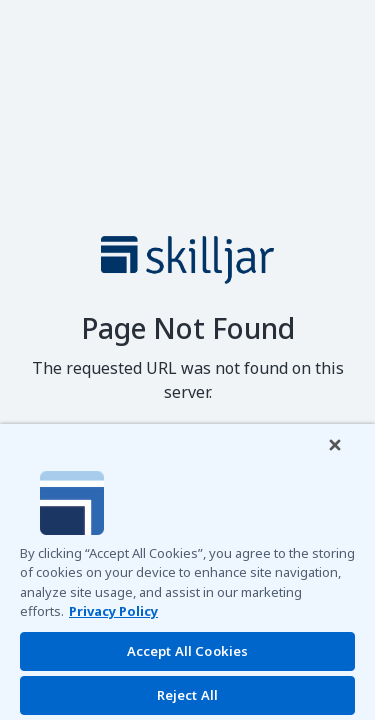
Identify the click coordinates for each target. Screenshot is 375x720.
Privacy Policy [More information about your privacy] (113, 611)
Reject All (187, 695)
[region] (187, 578)
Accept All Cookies (187, 651)
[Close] (349, 458)
